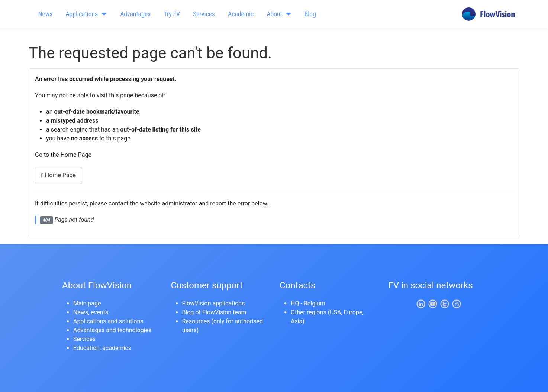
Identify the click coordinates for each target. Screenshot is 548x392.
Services (204, 14)
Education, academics (102, 348)
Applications (82, 14)
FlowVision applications (214, 303)
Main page (87, 303)
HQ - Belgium (308, 303)
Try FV (172, 14)
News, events (91, 312)
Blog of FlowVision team (214, 312)
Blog (310, 14)
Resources (196, 321)
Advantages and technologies (112, 330)
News (46, 14)
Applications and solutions (108, 321)
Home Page (59, 175)
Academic (241, 14)
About (274, 14)
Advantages (135, 14)
